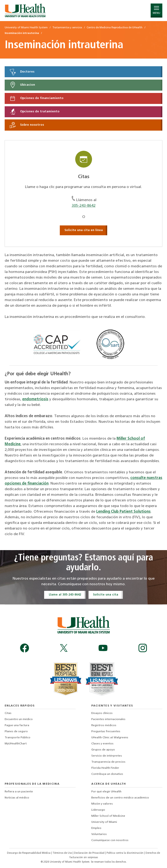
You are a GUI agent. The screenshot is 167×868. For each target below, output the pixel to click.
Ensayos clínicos (102, 713)
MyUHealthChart (16, 744)
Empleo (96, 828)
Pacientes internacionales (108, 719)
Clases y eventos (102, 744)
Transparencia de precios (108, 762)
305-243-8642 (84, 206)
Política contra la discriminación (125, 853)
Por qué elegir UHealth (106, 792)
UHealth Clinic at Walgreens (110, 738)
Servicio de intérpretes (107, 756)
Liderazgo (98, 810)
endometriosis (35, 399)
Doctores (22, 72)
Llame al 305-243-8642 (65, 595)
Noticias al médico (17, 798)
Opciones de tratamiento (34, 112)
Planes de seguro (16, 732)
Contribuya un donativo (107, 774)
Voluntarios (99, 834)
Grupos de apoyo (103, 750)
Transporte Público (18, 738)
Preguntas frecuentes (106, 732)
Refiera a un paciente (19, 792)
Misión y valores (102, 804)
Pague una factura (17, 725)
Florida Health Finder (105, 768)
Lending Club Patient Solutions (123, 512)
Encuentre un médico (19, 719)
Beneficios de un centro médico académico (120, 798)
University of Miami (104, 822)
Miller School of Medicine (108, 816)
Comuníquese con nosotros (110, 840)
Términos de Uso (63, 853)
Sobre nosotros (27, 125)
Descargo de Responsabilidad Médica (29, 853)
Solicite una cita (106, 595)
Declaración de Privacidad (90, 853)
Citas (8, 713)
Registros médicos (104, 725)
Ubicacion (22, 85)
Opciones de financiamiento (36, 98)
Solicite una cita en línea (84, 230)
